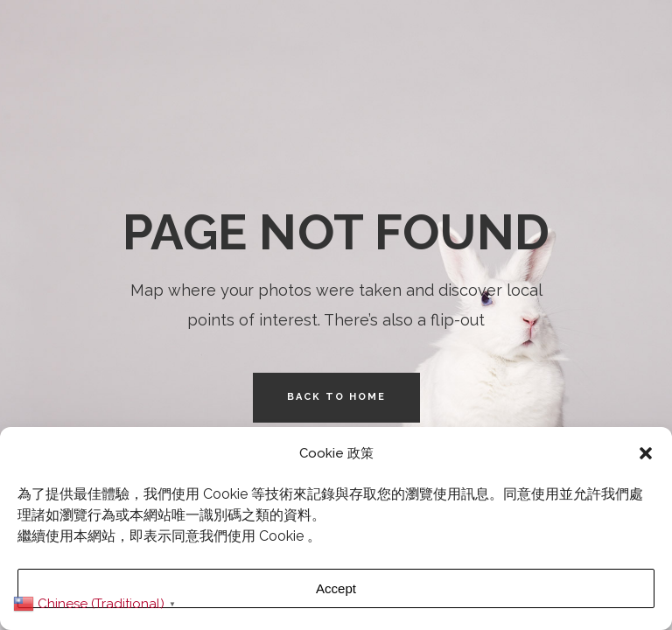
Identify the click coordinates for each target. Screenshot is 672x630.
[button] (646, 453)
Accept (336, 588)
